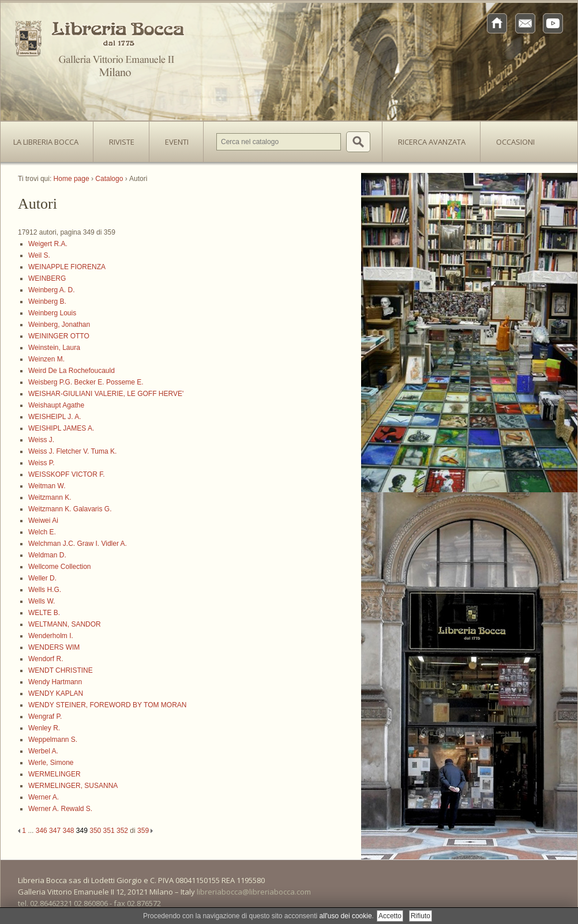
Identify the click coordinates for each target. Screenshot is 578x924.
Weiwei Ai (43, 521)
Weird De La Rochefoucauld (72, 371)
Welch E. (42, 532)
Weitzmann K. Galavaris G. (70, 509)
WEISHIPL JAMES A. (61, 428)
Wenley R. (44, 728)
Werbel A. (43, 751)
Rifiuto (421, 916)
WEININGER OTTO (59, 336)
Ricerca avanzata (432, 142)
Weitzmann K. (50, 497)
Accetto (390, 916)
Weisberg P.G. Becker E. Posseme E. (86, 382)
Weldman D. (47, 555)
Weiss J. (41, 440)
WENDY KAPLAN (56, 693)
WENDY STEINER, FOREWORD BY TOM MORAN (107, 705)
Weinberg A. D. (51, 290)
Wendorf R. (46, 659)
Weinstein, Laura (54, 348)
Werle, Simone (51, 763)
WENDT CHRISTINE (61, 670)
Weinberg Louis (52, 313)
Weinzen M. (46, 359)
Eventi (177, 142)
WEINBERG (47, 278)
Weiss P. (42, 463)
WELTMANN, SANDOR (65, 624)
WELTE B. (44, 613)
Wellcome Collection (60, 567)
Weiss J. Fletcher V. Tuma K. (72, 451)
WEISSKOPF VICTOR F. (66, 474)
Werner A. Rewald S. (60, 809)
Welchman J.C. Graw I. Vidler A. (78, 544)
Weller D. (42, 578)
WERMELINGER (55, 774)
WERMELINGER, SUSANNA (73, 786)
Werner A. (44, 797)
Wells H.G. (45, 590)
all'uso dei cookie (346, 916)
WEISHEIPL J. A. (55, 417)
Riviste (119, 138)
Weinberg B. (47, 301)
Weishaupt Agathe (56, 405)
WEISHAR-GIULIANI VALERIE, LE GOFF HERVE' (106, 394)
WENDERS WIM (54, 647)
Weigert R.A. (48, 244)
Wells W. (42, 601)
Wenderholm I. (51, 636)
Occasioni (515, 142)
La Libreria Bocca (50, 138)
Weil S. (39, 255)
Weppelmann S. (53, 740)
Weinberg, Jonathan (59, 325)
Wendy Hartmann (55, 682)
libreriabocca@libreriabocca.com (254, 892)
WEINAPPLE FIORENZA (67, 267)
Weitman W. (47, 486)
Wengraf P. (45, 716)
